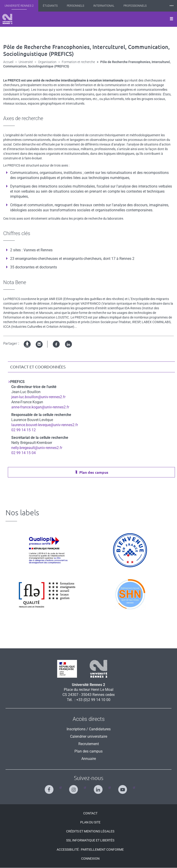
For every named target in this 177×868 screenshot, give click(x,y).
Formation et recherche (78, 62)
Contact (90, 813)
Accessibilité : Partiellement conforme (90, 850)
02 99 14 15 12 (24, 430)
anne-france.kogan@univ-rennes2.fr (40, 407)
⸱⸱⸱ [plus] (171, 6)
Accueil (8, 62)
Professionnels (135, 6)
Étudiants (50, 6)
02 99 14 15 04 (24, 453)
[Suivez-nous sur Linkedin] (99, 788)
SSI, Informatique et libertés (90, 840)
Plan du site (90, 822)
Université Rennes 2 (19, 6)
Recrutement (89, 744)
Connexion (90, 859)
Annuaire (89, 759)
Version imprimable (27, 348)
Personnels (75, 6)
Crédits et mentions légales (90, 831)
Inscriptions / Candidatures (89, 729)
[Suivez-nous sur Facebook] (50, 788)
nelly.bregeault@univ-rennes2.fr (37, 448)
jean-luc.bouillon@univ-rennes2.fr (38, 397)
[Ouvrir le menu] (171, 19)
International (104, 6)
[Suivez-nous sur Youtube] (124, 788)
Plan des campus (94, 472)
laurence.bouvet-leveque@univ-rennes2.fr (45, 425)
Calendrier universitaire (89, 736)
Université (26, 62)
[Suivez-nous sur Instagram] (75, 788)
